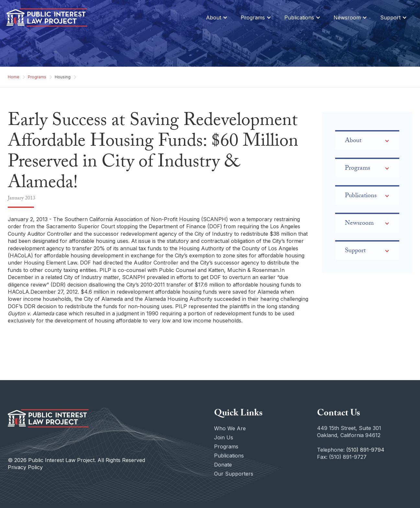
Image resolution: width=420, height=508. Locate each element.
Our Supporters (234, 474)
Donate (223, 465)
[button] (217, 17)
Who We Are (230, 428)
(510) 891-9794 (365, 450)
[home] (47, 17)
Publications (229, 456)
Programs (37, 77)
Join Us (224, 437)
